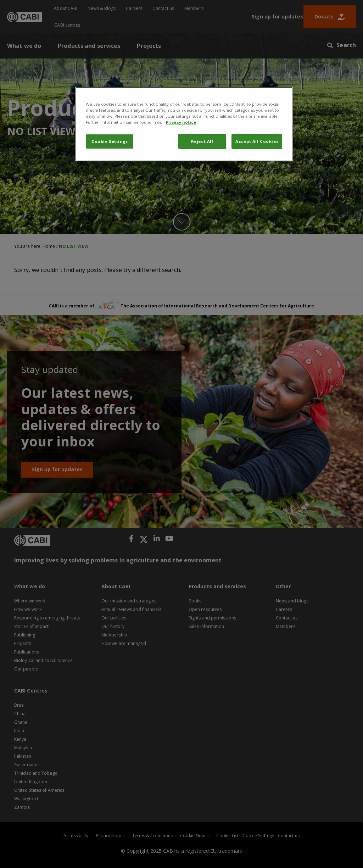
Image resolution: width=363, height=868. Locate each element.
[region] (184, 124)
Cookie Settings (110, 141)
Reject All (202, 141)
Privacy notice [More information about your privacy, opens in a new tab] (181, 122)
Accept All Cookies (257, 141)
